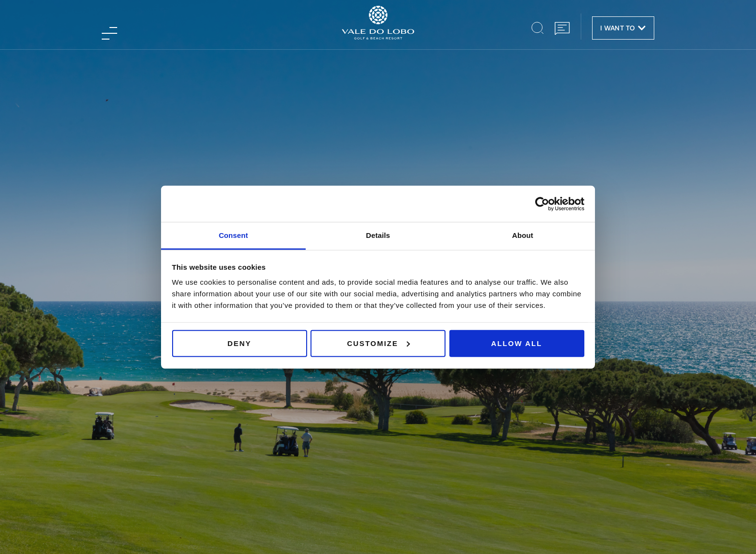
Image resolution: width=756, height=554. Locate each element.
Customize (378, 343)
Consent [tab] (234, 235)
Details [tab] (378, 235)
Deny (240, 343)
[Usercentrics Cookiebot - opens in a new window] (542, 204)
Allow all (517, 343)
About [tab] (523, 235)
